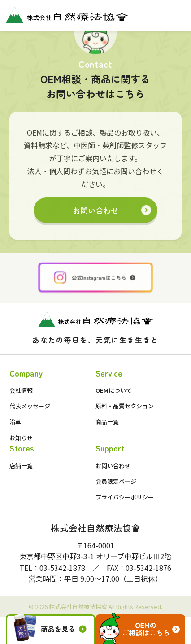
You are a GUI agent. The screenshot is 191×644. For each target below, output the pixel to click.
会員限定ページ (116, 481)
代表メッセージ (30, 406)
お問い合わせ (95, 210)
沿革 (15, 422)
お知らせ (21, 438)
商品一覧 (107, 422)
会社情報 (21, 390)
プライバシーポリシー (125, 497)
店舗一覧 (21, 466)
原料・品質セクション (125, 406)
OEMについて (114, 390)
